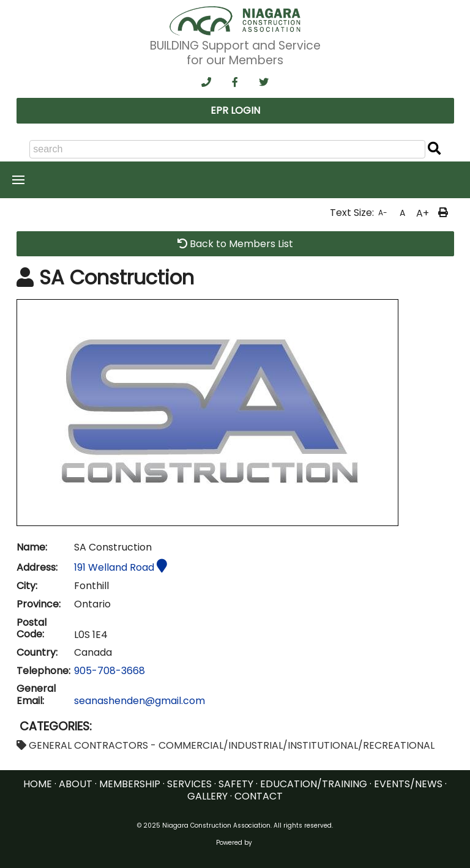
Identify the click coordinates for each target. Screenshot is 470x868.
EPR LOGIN (235, 110)
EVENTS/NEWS (408, 784)
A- (383, 213)
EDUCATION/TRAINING (314, 784)
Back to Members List (235, 244)
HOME (38, 784)
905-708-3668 (110, 671)
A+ (423, 213)
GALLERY (207, 796)
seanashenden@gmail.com (140, 701)
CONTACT (259, 796)
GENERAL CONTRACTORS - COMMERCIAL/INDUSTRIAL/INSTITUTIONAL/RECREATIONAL (226, 745)
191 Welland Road (121, 567)
